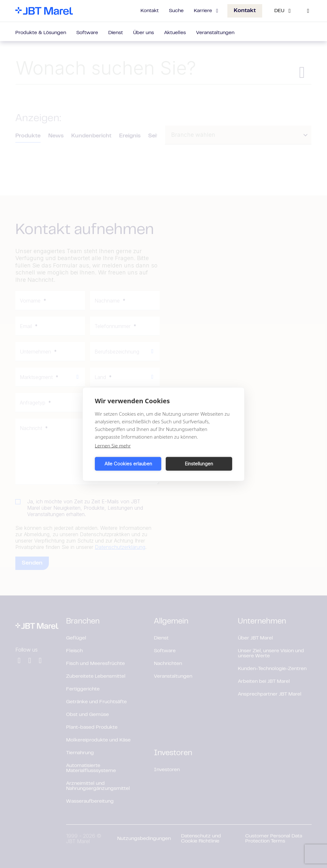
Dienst (116, 33)
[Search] (308, 11)
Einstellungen (199, 464)
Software (87, 33)
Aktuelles (175, 33)
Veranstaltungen (215, 33)
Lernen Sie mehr (113, 445)
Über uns (144, 33)
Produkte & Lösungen (41, 33)
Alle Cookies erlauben (128, 464)
